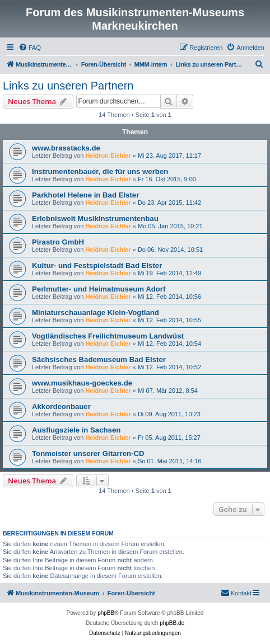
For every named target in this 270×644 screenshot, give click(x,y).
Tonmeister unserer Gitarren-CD (88, 453)
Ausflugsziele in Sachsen (76, 430)
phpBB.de (172, 623)
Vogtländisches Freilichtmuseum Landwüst (108, 336)
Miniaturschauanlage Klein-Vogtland (96, 312)
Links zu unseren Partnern (68, 86)
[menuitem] (30, 48)
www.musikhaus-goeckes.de (82, 383)
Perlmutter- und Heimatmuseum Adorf (99, 289)
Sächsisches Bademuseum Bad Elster (99, 359)
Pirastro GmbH (58, 242)
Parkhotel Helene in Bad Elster (85, 195)
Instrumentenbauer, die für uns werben (100, 171)
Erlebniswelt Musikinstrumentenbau (95, 218)
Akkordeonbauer (61, 406)
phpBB (106, 613)
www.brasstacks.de (66, 148)
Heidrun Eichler (108, 156)
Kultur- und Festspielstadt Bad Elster (97, 265)
